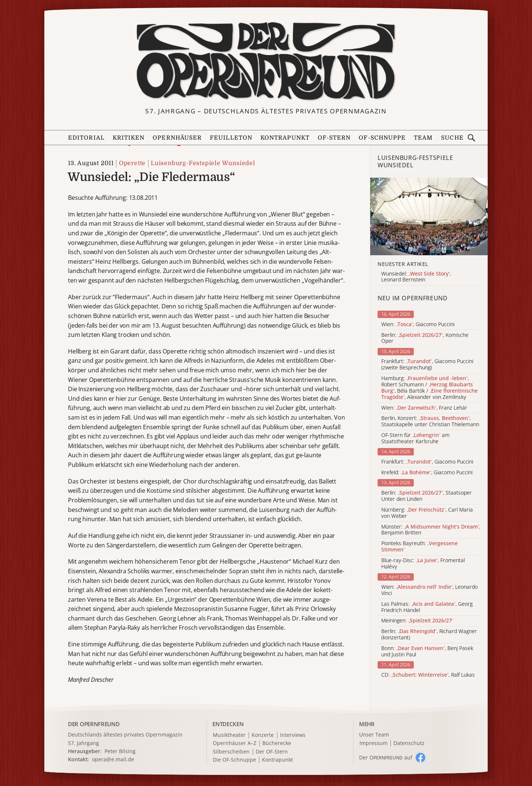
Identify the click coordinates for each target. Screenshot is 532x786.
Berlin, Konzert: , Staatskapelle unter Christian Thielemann (430, 421)
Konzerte (263, 735)
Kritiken (129, 138)
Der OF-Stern (272, 752)
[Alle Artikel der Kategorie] (429, 216)
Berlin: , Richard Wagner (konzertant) (429, 635)
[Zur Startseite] (266, 61)
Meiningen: (417, 621)
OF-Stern (334, 138)
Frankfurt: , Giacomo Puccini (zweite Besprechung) (427, 365)
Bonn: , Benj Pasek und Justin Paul (427, 652)
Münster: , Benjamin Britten (431, 530)
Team (423, 138)
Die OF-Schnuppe (234, 760)
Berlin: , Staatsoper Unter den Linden (427, 496)
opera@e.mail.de (113, 759)
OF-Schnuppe (382, 138)
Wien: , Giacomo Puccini (418, 324)
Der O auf (386, 757)
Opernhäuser (177, 138)
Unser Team (374, 734)
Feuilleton (231, 138)
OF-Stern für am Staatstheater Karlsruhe (415, 438)
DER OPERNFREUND (94, 724)
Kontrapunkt (285, 138)
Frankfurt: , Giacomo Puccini (427, 462)
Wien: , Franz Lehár (424, 408)
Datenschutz (409, 743)
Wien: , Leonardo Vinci (429, 590)
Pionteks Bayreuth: (420, 547)
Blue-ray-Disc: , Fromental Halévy (423, 564)
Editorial (86, 138)
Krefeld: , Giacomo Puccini (427, 473)
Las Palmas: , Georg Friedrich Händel (427, 607)
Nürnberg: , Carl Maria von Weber (427, 513)
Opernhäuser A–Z (235, 743)
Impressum (374, 743)
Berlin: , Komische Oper (425, 338)
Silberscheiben (231, 752)
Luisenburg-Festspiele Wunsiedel (203, 163)
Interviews (293, 735)
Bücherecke (277, 743)
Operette (132, 163)
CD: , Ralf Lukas (428, 675)
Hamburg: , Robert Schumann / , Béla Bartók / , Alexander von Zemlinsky (429, 388)
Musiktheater (229, 735)
